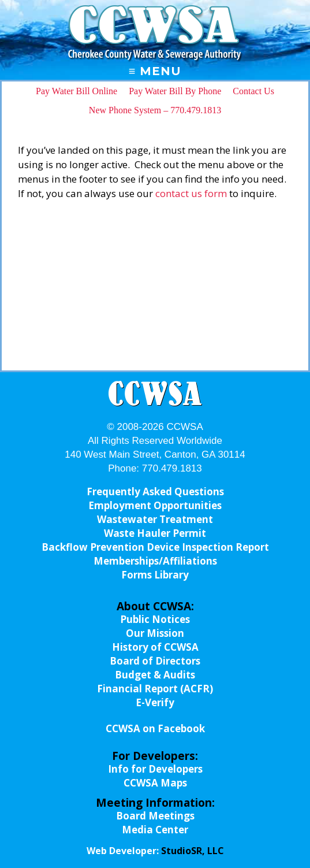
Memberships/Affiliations (155, 561)
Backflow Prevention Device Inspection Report (155, 547)
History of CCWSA (155, 647)
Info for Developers (155, 769)
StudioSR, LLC (193, 851)
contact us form (191, 193)
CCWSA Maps (155, 783)
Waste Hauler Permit (155, 533)
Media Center (155, 830)
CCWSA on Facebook (155, 728)
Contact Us (253, 91)
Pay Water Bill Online (76, 91)
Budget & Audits (155, 675)
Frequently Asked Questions (155, 492)
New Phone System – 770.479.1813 (155, 110)
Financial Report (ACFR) (155, 689)
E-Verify (155, 702)
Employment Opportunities (155, 505)
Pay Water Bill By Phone (175, 91)
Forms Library (155, 575)
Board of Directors (155, 661)
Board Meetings (155, 816)
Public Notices (155, 619)
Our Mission (155, 633)
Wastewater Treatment (155, 519)
